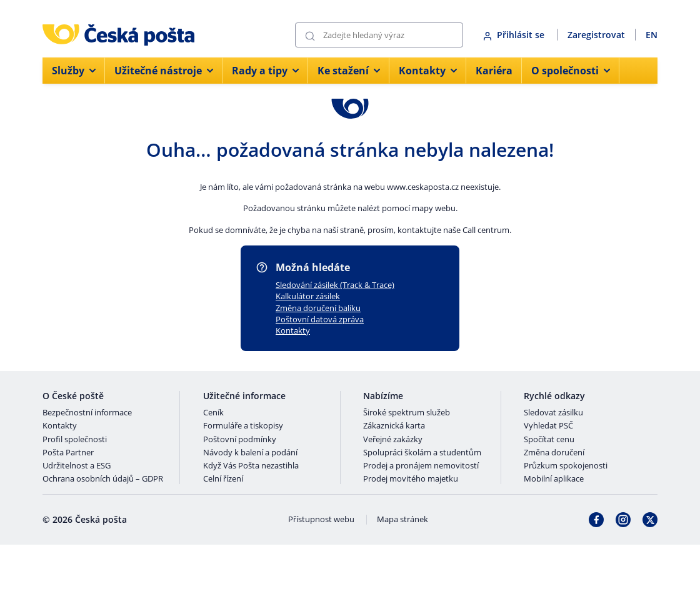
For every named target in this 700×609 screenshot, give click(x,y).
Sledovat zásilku (553, 413)
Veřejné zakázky (393, 440)
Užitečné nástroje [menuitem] (164, 71)
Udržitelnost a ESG (77, 466)
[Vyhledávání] (379, 35)
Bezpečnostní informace (87, 413)
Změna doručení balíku (318, 308)
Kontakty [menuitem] (428, 71)
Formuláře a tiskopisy (243, 426)
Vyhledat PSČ (548, 426)
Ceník (213, 413)
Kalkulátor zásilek (308, 296)
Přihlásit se (515, 35)
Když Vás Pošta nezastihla (251, 466)
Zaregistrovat (596, 35)
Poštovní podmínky (240, 440)
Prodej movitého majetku (411, 479)
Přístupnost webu (321, 520)
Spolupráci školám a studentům (422, 453)
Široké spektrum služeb (407, 413)
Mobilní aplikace (554, 479)
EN (652, 35)
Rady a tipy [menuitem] (265, 71)
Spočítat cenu (549, 440)
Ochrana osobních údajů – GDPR (103, 479)
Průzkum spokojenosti (566, 466)
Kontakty (293, 330)
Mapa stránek (402, 520)
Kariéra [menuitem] (494, 71)
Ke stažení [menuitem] (349, 71)
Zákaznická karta (394, 426)
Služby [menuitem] (74, 71)
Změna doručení (554, 453)
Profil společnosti (75, 440)
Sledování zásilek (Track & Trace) (335, 285)
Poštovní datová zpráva (320, 319)
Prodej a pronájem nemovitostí (421, 466)
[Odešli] (310, 35)
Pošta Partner (68, 453)
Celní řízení (223, 479)
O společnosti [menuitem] (571, 71)
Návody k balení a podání (250, 453)
